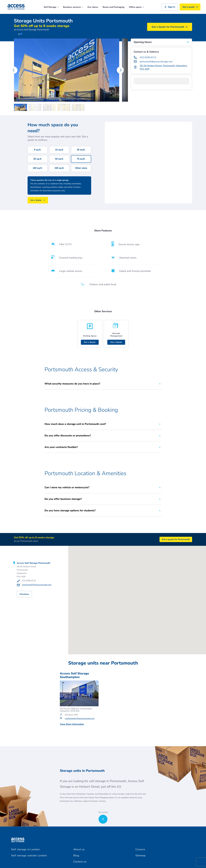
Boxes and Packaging (114, 7)
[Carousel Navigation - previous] (14, 70)
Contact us (80, 862)
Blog (76, 855)
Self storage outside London (29, 855)
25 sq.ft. (81, 150)
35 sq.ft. (38, 159)
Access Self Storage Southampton (74, 675)
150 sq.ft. (59, 168)
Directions (24, 594)
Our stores (93, 7)
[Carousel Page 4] (64, 107)
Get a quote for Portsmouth (176, 539)
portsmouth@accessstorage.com (156, 62)
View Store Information (72, 724)
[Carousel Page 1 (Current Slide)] (21, 107)
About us (79, 849)
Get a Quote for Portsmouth (170, 27)
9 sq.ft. (38, 150)
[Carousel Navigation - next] (120, 70)
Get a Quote (90, 342)
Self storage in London (25, 849)
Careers (140, 849)
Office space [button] (136, 7)
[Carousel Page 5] (79, 107)
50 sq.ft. (59, 159)
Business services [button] (73, 7)
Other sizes (81, 168)
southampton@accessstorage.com (80, 719)
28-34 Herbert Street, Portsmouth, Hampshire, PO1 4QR (164, 67)
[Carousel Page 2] (36, 107)
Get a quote (190, 7)
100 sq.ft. (38, 168)
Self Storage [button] (51, 7)
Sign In (170, 7)
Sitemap (141, 855)
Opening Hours (161, 42)
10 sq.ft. (59, 150)
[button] (134, 87)
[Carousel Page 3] (50, 107)
